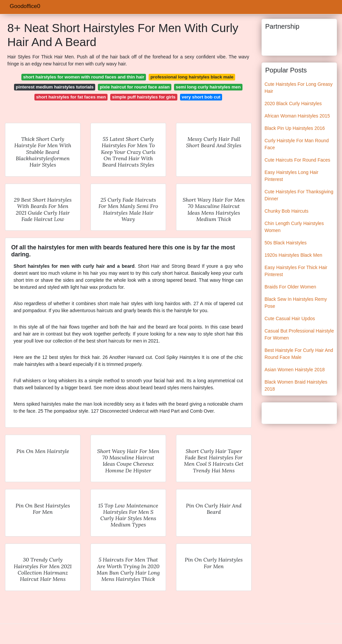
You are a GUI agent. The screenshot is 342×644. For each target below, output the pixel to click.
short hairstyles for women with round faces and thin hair (84, 77)
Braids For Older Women (290, 287)
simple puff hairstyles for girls (144, 97)
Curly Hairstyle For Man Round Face (297, 144)
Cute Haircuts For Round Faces (297, 160)
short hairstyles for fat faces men (71, 97)
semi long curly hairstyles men (208, 87)
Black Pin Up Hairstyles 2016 (295, 128)
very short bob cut (201, 97)
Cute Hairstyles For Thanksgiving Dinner (299, 195)
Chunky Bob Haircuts (287, 211)
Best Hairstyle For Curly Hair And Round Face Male (299, 354)
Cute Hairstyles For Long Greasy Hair (299, 88)
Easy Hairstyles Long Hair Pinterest (291, 176)
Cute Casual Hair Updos (290, 318)
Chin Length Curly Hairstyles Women (294, 227)
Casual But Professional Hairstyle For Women (299, 334)
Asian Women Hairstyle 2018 (295, 370)
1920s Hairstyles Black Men (293, 255)
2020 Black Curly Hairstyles (293, 103)
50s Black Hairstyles (286, 243)
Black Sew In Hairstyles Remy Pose (296, 303)
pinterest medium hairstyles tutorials (55, 87)
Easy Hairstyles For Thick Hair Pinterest (296, 271)
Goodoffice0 (25, 6)
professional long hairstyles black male (192, 77)
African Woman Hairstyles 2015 (297, 116)
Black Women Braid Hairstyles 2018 (296, 385)
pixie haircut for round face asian (135, 87)
